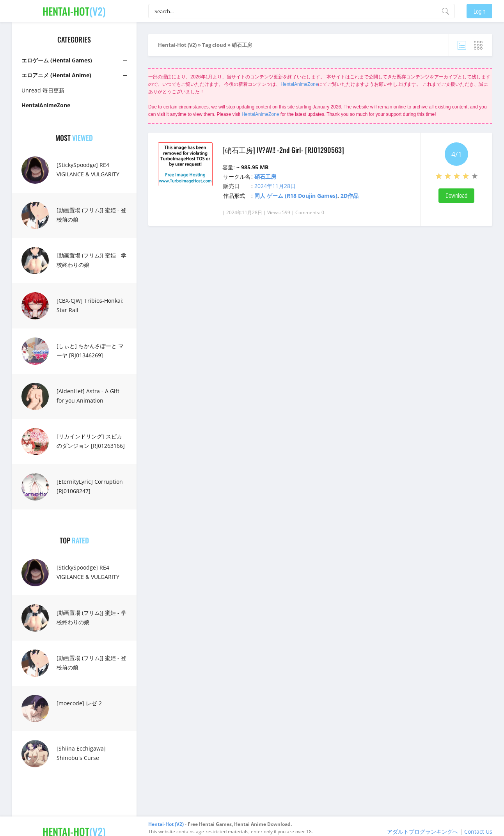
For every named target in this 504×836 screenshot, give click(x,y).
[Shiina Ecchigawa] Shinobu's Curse (81, 753)
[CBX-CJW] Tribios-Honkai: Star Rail (90, 305)
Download (456, 195)
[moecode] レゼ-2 (79, 703)
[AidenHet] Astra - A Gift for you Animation (88, 396)
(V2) (74, 11)
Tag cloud (214, 45)
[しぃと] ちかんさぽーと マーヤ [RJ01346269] (90, 351)
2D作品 (350, 196)
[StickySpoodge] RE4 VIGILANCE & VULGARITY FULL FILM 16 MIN (88, 174)
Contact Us (478, 832)
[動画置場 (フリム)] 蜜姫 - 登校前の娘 (91, 215)
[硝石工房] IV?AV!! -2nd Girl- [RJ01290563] (283, 150)
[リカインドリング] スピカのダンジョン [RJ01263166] (91, 441)
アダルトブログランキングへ (422, 832)
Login (479, 11)
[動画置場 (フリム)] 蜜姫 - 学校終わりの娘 (91, 260)
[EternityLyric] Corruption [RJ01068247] (90, 486)
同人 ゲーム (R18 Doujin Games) (296, 196)
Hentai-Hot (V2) (177, 45)
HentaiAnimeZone (299, 84)
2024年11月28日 (275, 186)
